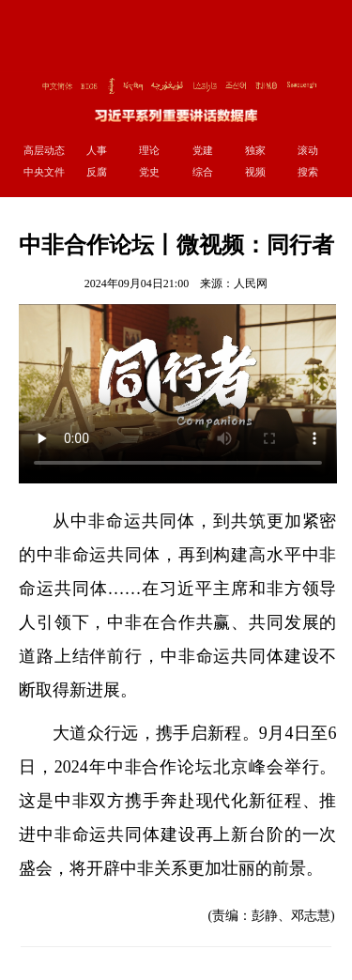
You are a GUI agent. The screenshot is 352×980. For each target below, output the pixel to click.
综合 (203, 172)
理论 (149, 150)
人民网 (251, 283)
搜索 (308, 172)
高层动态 (44, 150)
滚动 (308, 150)
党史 (149, 172)
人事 (97, 150)
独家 (255, 150)
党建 (203, 150)
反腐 (97, 172)
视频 (255, 172)
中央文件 (44, 172)
